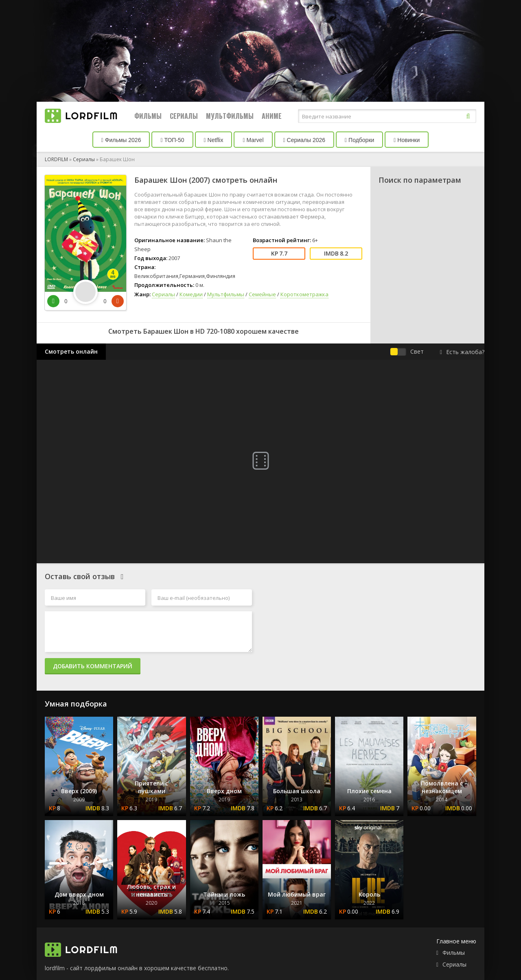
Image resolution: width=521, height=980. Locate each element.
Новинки (407, 140)
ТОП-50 (172, 140)
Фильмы (148, 116)
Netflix (214, 140)
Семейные (262, 294)
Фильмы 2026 (121, 140)
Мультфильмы (230, 116)
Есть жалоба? (462, 352)
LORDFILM (56, 159)
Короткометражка (304, 294)
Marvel (253, 140)
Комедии (191, 294)
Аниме (272, 116)
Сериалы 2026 (304, 140)
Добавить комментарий (93, 666)
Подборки (359, 140)
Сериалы (184, 116)
